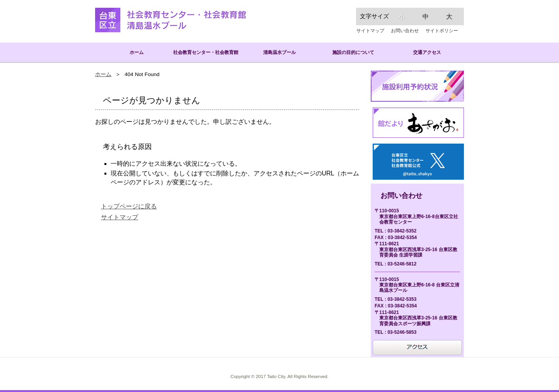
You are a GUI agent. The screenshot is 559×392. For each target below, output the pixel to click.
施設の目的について (353, 52)
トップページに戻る (129, 206)
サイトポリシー (442, 31)
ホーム (132, 52)
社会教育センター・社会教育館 (206, 52)
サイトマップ (370, 31)
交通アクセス (427, 52)
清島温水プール (279, 52)
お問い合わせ (405, 31)
